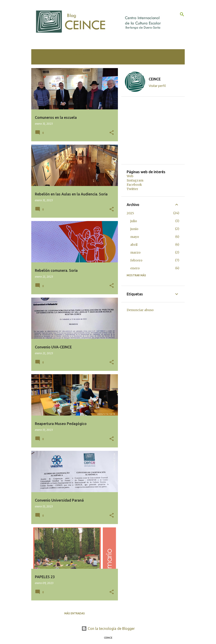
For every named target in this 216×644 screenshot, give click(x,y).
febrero (136, 260)
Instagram (135, 180)
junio (134, 229)
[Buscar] (182, 14)
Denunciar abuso (140, 310)
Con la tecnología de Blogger (108, 629)
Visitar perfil (157, 86)
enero (135, 268)
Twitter (132, 189)
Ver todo (42, 60)
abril (134, 245)
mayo (135, 237)
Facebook (134, 185)
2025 (130, 213)
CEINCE (155, 79)
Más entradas (75, 613)
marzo (135, 252)
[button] (112, 133)
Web (130, 176)
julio (134, 221)
